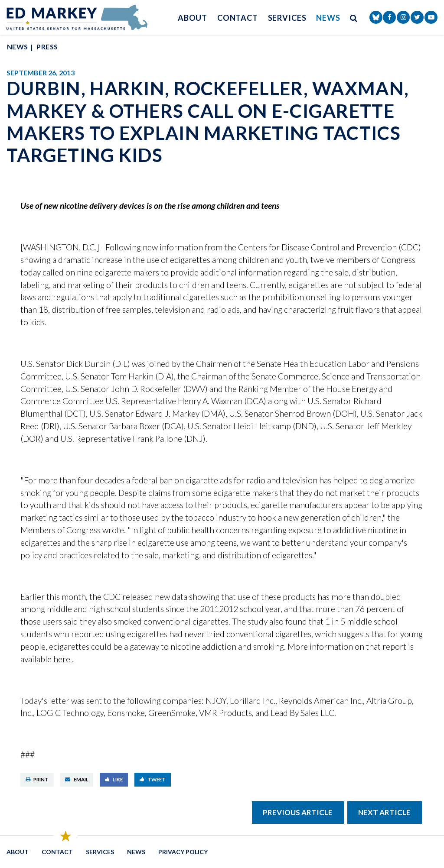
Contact (238, 18)
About (193, 18)
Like (114, 779)
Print (37, 779)
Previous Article (298, 812)
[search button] (354, 18)
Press (47, 47)
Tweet (153, 779)
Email (77, 779)
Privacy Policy (183, 852)
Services (287, 18)
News (328, 18)
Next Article (384, 812)
